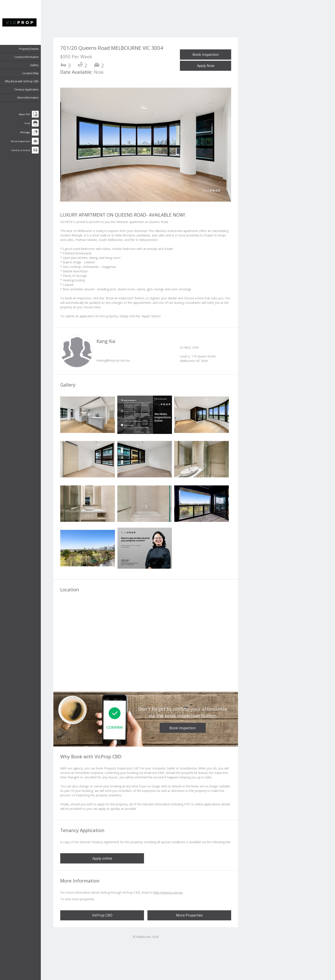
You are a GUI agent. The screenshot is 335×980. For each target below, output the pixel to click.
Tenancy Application (28, 89)
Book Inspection (206, 55)
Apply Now (206, 66)
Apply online (102, 858)
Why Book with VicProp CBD (24, 81)
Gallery (36, 65)
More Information (30, 98)
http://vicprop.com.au (168, 892)
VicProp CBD (102, 915)
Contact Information (28, 57)
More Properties (189, 915)
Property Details (31, 49)
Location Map (32, 73)
